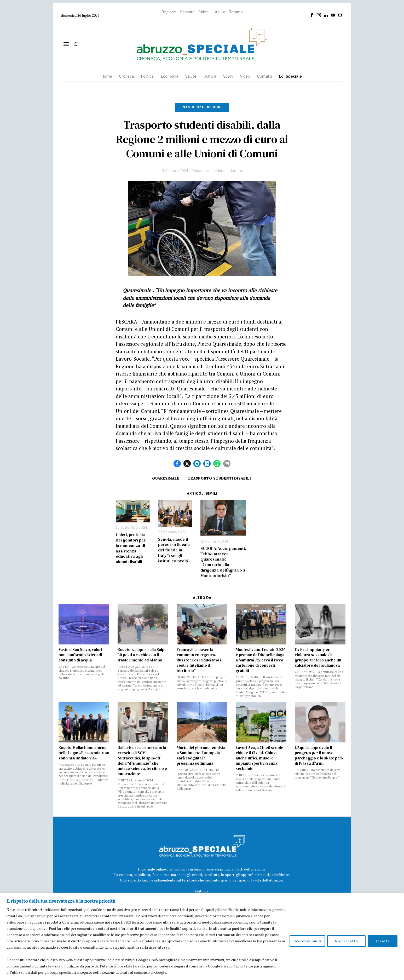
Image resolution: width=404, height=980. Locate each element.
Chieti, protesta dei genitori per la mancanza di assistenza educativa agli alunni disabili (131, 548)
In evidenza (193, 107)
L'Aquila (219, 12)
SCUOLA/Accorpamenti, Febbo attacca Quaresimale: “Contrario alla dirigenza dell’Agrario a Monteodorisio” (223, 562)
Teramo (236, 12)
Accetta (383, 941)
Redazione (200, 171)
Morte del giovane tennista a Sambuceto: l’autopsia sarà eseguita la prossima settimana (201, 756)
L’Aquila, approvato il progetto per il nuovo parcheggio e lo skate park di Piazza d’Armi (319, 756)
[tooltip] (312, 15)
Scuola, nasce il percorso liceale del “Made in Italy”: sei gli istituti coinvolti (174, 550)
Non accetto (346, 941)
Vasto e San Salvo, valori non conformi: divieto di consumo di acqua (80, 655)
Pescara (187, 12)
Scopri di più (305, 941)
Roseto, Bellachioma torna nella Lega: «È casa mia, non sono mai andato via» (84, 753)
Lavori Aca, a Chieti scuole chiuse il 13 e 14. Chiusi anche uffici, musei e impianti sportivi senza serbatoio (259, 758)
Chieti (203, 12)
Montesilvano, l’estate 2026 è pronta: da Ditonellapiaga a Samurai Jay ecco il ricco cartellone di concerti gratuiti (261, 660)
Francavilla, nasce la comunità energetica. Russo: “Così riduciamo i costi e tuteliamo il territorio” (199, 660)
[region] (202, 936)
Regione (169, 12)
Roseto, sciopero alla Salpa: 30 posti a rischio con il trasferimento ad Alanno (143, 655)
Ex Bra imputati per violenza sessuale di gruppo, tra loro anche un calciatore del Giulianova (318, 658)
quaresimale (166, 478)
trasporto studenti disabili (219, 478)
